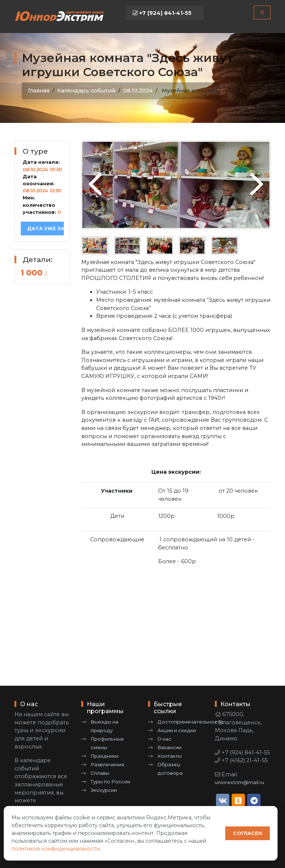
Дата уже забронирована (45, 229)
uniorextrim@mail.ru (240, 782)
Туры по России (110, 782)
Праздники (104, 756)
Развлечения (107, 765)
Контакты (170, 756)
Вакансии (169, 748)
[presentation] (95, 185)
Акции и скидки (177, 730)
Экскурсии (104, 790)
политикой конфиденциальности (56, 849)
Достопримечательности (190, 722)
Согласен (248, 833)
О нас (164, 739)
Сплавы (100, 773)
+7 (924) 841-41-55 (162, 13)
